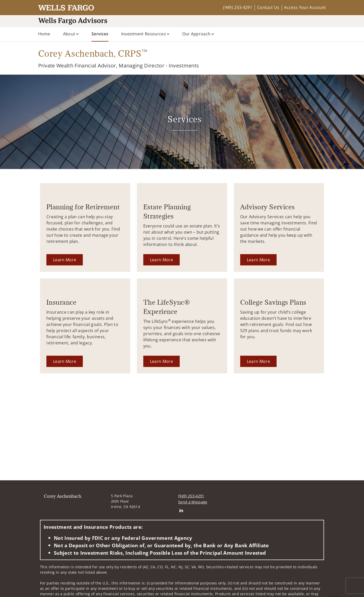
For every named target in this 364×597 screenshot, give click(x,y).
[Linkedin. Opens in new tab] (181, 510)
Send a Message (193, 502)
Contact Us (268, 7)
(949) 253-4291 (237, 7)
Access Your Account (305, 7)
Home (44, 34)
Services (100, 34)
